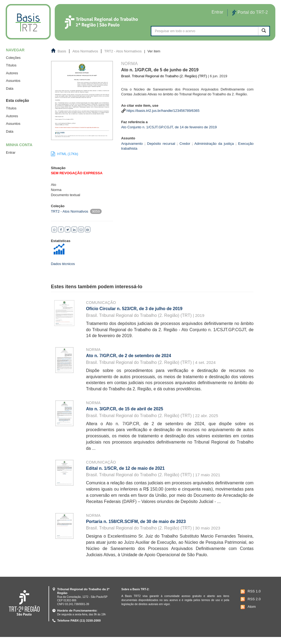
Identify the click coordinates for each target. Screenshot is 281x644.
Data (10, 88)
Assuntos (13, 81)
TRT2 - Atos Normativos (123, 51)
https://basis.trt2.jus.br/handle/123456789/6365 (163, 111)
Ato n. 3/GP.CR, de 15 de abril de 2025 (125, 409)
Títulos (11, 65)
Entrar (11, 152)
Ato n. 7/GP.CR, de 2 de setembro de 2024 (128, 356)
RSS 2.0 (250, 599)
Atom (247, 607)
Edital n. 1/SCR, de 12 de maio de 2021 (125, 468)
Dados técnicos (63, 264)
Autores (12, 73)
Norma (93, 350)
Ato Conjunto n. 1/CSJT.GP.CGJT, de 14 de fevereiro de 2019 (169, 127)
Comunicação (101, 303)
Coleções (13, 58)
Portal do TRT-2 (250, 13)
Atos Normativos (85, 51)
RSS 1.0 (250, 592)
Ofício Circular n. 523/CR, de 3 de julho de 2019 (134, 309)
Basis (62, 51)
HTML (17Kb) (65, 154)
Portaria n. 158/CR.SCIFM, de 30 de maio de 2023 (136, 521)
